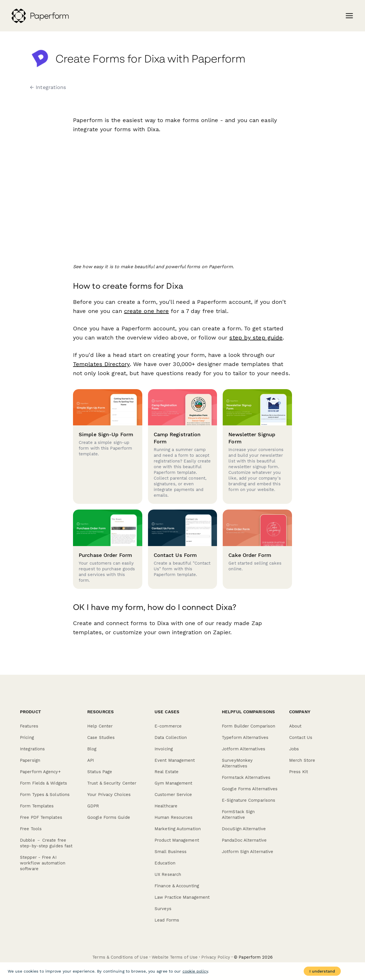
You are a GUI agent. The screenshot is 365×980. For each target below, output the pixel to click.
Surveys (163, 909)
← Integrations (48, 87)
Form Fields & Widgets (43, 783)
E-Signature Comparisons (249, 800)
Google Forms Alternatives (250, 789)
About (295, 726)
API (91, 760)
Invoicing (164, 749)
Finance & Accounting (177, 886)
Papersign (30, 760)
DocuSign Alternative (244, 829)
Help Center (100, 726)
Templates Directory (101, 364)
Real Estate (167, 772)
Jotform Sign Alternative (248, 852)
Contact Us (301, 737)
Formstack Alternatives (246, 777)
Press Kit (299, 772)
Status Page (100, 772)
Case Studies (101, 737)
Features (29, 726)
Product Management (177, 840)
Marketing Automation (178, 829)
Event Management (175, 760)
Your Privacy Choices (109, 795)
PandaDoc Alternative (244, 840)
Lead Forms (167, 920)
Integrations (32, 749)
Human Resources (174, 817)
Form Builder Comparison (249, 726)
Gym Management (173, 783)
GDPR (93, 806)
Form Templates (37, 806)
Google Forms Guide (109, 817)
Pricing (27, 737)
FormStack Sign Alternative (238, 815)
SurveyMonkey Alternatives (237, 763)
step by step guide (256, 338)
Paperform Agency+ (40, 772)
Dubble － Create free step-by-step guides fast (46, 843)
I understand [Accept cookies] (322, 971)
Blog (92, 749)
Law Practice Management (182, 897)
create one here (147, 311)
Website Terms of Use (175, 957)
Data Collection (171, 737)
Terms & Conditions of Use (120, 957)
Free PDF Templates (41, 817)
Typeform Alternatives (245, 737)
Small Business (171, 852)
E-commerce (168, 726)
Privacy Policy (216, 957)
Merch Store (302, 760)
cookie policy (195, 971)
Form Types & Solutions (45, 795)
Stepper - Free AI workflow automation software (43, 863)
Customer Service (173, 795)
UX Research (168, 874)
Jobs (294, 749)
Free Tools (31, 829)
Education (165, 863)
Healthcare (166, 806)
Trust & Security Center (112, 783)
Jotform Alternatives (244, 749)
